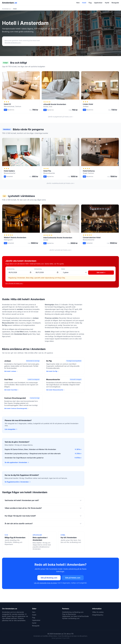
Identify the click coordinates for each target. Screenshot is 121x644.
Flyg (90, 3)
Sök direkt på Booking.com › (13, 43)
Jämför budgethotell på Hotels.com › (60, 117)
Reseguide (115, 3)
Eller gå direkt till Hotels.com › (14, 283)
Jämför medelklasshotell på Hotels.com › (60, 183)
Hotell (84, 3)
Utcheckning (38, 269)
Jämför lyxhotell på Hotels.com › (60, 250)
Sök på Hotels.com (73, 578)
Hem (78, 3)
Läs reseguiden (11, 429)
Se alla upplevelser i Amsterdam (17, 462)
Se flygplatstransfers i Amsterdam (18, 482)
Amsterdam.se (6, 9)
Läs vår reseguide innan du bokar (45, 583)
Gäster (63, 269)
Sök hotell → (101, 273)
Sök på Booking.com (49, 578)
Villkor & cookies (98, 612)
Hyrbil (107, 3)
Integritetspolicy (98, 615)
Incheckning (11, 269)
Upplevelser (98, 3)
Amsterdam (10, 3)
